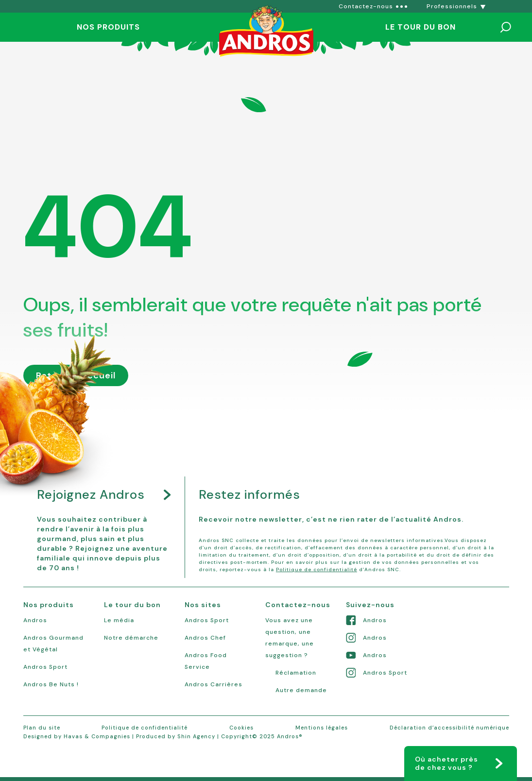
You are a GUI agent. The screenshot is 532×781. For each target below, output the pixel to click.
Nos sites (203, 605)
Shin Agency (196, 736)
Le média (119, 620)
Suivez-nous (370, 605)
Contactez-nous (298, 605)
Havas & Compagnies (97, 736)
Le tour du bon (420, 27)
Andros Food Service (206, 661)
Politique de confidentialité (317, 569)
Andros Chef (205, 638)
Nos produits (108, 27)
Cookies (241, 728)
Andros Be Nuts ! (51, 684)
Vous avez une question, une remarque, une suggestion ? (290, 638)
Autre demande (301, 690)
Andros (35, 620)
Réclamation (296, 673)
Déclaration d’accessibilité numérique (449, 728)
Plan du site (42, 728)
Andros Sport (45, 667)
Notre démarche (131, 638)
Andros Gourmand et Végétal (53, 644)
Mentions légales (322, 728)
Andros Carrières (214, 684)
